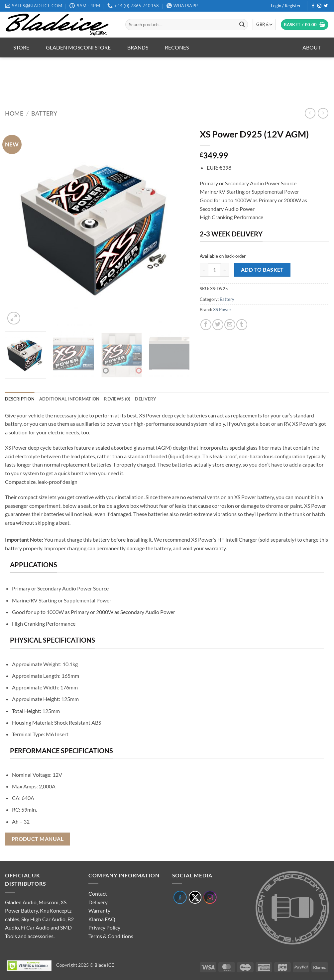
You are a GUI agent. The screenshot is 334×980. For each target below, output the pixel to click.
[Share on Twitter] (218, 325)
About (312, 47)
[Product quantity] (214, 270)
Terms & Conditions (111, 936)
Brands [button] (138, 47)
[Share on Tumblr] (242, 325)
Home (14, 113)
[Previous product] (323, 113)
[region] (167, 78)
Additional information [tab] (69, 399)
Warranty (99, 910)
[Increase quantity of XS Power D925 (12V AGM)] (225, 270)
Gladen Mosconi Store (78, 47)
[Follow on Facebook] (313, 6)
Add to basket (262, 270)
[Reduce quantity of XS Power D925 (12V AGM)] (204, 270)
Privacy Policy (104, 927)
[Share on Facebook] (206, 325)
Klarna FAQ (102, 919)
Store (21, 47)
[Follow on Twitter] (326, 6)
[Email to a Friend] (230, 325)
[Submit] (242, 25)
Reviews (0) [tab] (117, 399)
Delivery (98, 902)
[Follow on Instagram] (319, 6)
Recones (177, 47)
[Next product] (310, 113)
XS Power (222, 310)
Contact (98, 893)
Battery (44, 113)
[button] (286, 6)
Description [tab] (20, 399)
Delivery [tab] (146, 399)
